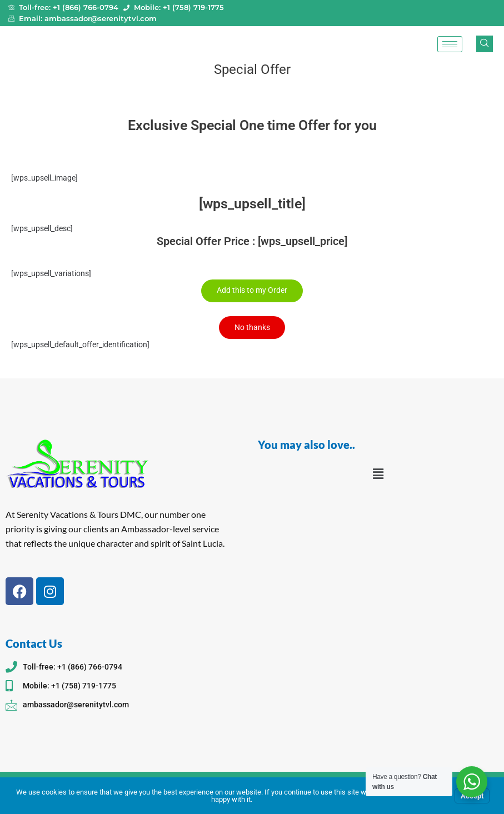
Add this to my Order (252, 291)
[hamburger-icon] (450, 44)
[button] (378, 474)
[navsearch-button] (485, 44)
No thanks (252, 327)
